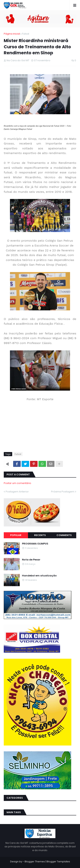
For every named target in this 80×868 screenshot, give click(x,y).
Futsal (26, 34)
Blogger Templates (58, 862)
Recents (40, 535)
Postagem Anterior (17, 492)
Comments (64, 535)
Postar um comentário (17, 483)
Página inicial (12, 34)
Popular (16, 535)
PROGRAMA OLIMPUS (35, 544)
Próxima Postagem (63, 492)
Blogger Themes (35, 862)
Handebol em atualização (39, 576)
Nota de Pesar (31, 560)
